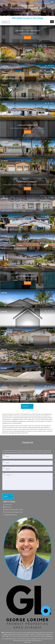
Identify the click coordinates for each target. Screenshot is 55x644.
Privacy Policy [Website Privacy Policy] (49, 636)
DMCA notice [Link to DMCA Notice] (28, 642)
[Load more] (27, 406)
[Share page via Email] (10, 3)
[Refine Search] (52, 22)
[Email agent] (7, 3)
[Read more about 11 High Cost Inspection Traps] (28, 129)
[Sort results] (6, 22)
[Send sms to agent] (4, 3)
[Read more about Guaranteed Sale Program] (28, 186)
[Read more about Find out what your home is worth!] (28, 35)
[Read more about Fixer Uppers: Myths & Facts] (28, 280)
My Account (46, 3)
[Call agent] (2, 3)
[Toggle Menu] (52, 2)
